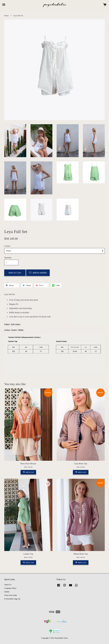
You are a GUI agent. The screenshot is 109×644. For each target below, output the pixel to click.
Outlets (7, 592)
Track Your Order (11, 595)
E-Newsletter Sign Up (12, 599)
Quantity (8, 258)
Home (6, 16)
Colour (7, 246)
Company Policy (10, 588)
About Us (8, 585)
